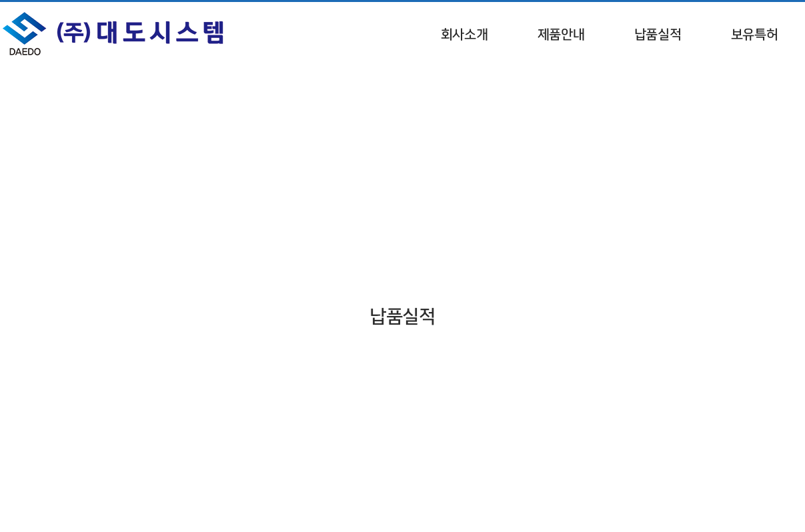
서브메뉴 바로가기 (0, 0)
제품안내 (561, 34)
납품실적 (658, 34)
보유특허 (755, 34)
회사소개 (465, 34)
